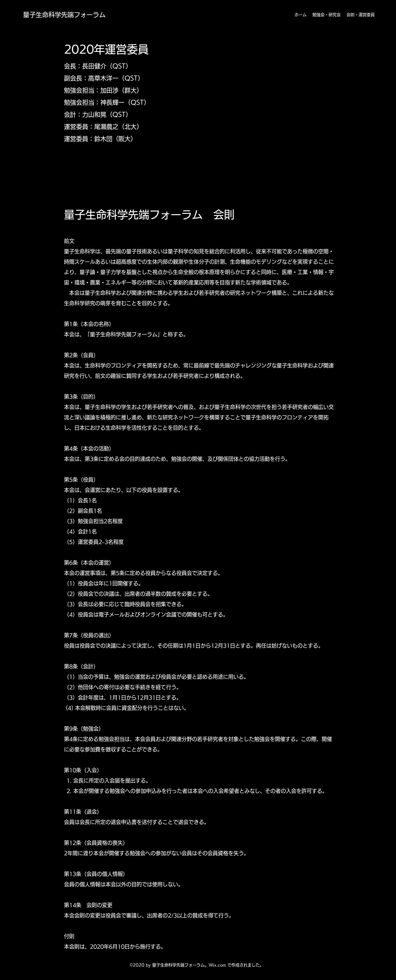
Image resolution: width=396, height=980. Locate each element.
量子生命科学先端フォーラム (64, 15)
